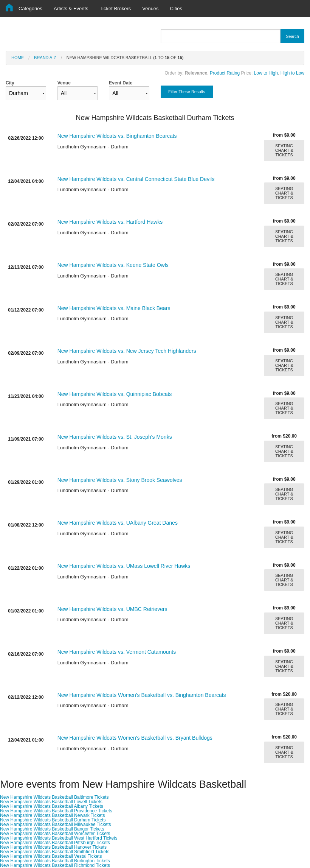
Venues (150, 9)
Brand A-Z (45, 58)
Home (18, 58)
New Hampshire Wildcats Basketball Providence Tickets (56, 811)
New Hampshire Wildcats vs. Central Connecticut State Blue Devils (136, 179)
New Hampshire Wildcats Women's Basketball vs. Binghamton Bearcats (142, 695)
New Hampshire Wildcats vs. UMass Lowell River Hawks (124, 566)
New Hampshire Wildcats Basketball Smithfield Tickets (55, 852)
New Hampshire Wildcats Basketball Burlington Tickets (55, 861)
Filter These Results (187, 92)
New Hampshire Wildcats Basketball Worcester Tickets (55, 834)
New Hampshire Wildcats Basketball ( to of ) (125, 58)
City (26, 90)
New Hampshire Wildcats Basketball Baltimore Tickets (54, 797)
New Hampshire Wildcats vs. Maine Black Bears (114, 308)
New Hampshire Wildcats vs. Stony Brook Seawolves (120, 480)
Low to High (266, 73)
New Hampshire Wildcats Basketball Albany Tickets (52, 806)
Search (292, 36)
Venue (78, 90)
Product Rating (225, 73)
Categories (30, 9)
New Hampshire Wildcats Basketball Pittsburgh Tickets (55, 843)
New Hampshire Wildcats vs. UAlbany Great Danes (118, 523)
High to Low (292, 73)
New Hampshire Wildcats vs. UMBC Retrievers (112, 609)
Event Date (129, 90)
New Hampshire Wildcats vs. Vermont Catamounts (117, 652)
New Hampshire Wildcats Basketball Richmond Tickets (55, 865)
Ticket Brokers (115, 9)
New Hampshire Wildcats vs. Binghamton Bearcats (117, 136)
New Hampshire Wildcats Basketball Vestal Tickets (51, 856)
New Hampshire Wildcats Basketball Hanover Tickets (53, 847)
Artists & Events (71, 9)
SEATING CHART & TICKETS (284, 150)
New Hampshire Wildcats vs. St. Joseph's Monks (115, 437)
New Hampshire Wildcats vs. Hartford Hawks (110, 222)
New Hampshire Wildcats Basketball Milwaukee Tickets (55, 824)
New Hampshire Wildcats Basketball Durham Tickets (53, 820)
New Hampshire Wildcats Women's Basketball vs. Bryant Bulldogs (135, 738)
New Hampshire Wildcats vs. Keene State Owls (113, 265)
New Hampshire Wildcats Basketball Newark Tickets (52, 815)
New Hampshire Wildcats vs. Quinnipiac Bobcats (115, 394)
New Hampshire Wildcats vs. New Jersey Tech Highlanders (127, 351)
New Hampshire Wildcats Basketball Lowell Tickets (51, 802)
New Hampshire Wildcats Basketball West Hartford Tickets (59, 838)
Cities (176, 9)
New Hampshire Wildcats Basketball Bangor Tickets (52, 829)
